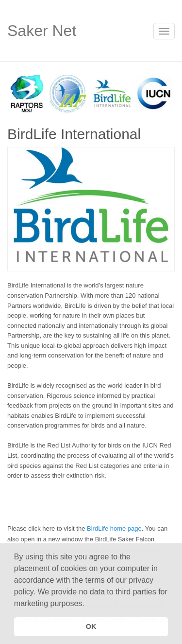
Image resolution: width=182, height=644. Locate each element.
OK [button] (91, 626)
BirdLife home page (114, 528)
